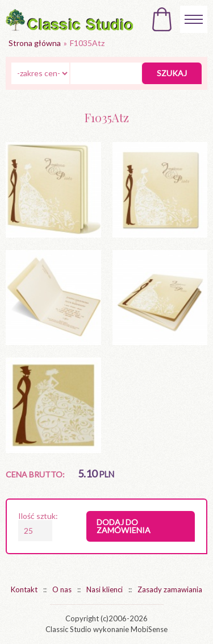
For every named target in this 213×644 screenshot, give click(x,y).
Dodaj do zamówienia (124, 526)
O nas (62, 589)
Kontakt (24, 589)
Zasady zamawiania (170, 589)
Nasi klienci (105, 589)
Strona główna (35, 43)
